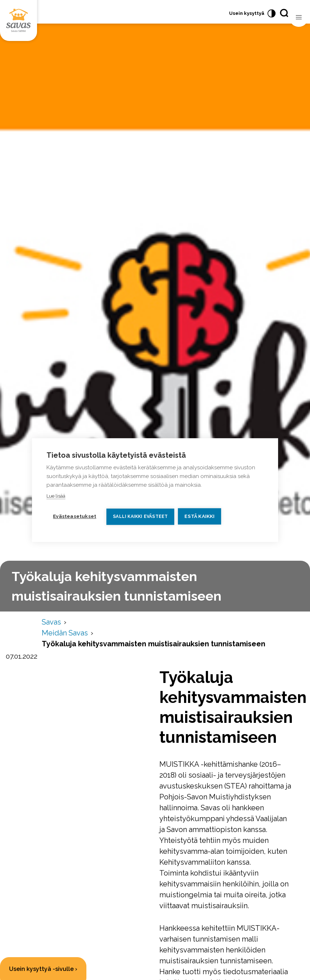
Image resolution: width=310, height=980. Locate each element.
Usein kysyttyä (247, 13)
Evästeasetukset (75, 516)
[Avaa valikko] (299, 17)
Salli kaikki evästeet (140, 516)
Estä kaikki (199, 516)
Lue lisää (56, 496)
